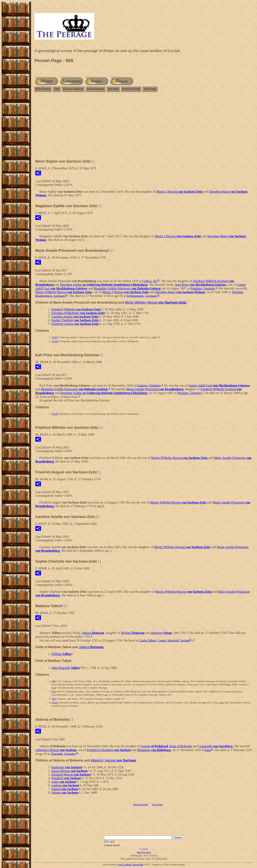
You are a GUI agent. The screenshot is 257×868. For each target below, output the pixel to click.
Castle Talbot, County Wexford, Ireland (164, 640)
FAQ (57, 89)
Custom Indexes (73, 89)
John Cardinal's (125, 865)
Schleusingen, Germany (142, 296)
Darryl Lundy (144, 852)
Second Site (138, 865)
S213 (55, 337)
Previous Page (131, 89)
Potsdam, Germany (203, 288)
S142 (55, 703)
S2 (54, 691)
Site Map (113, 89)
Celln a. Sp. (150, 281)
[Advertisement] (144, 124)
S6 (54, 681)
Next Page (150, 89)
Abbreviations (96, 89)
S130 (55, 341)
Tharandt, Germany (63, 754)
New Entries (43, 89)
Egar (208, 750)
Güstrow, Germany (149, 385)
